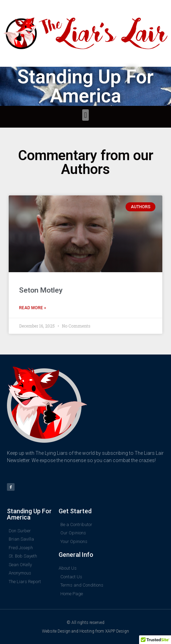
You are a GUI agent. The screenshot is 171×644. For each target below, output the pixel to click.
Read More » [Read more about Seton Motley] (33, 308)
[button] (85, 115)
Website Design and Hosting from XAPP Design (85, 631)
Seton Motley (41, 290)
